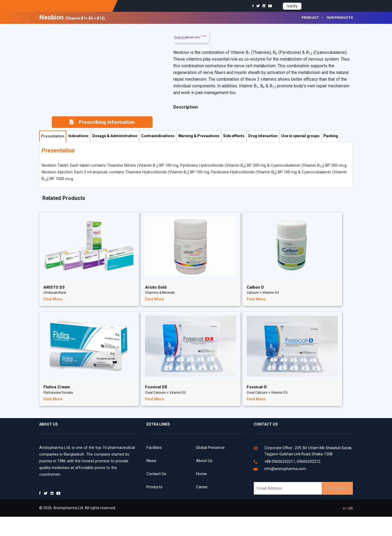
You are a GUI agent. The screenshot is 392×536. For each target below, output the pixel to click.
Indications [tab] (78, 136)
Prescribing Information (102, 122)
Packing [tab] (331, 136)
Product (310, 18)
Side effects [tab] (234, 136)
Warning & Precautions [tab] (199, 136)
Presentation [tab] (53, 136)
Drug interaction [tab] (263, 136)
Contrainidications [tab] (158, 136)
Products (154, 487)
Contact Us (156, 474)
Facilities (154, 448)
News (151, 461)
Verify (292, 6)
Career (202, 487)
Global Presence (210, 448)
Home (201, 474)
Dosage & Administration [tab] (115, 136)
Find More (53, 299)
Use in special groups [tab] (300, 136)
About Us (204, 461)
